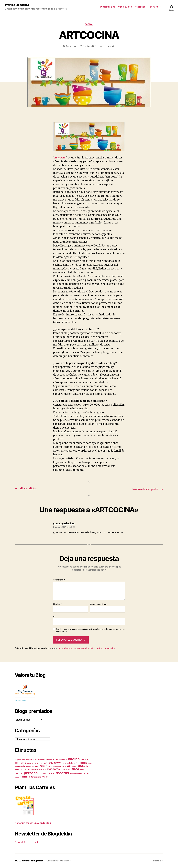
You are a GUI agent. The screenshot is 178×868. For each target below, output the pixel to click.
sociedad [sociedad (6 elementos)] (25, 777)
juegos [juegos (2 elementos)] (73, 767)
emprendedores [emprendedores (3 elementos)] (69, 763)
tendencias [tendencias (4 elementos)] (36, 777)
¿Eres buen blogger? (21, 701)
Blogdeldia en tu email (28, 842)
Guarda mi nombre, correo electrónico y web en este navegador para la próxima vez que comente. (90, 631)
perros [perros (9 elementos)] (19, 774)
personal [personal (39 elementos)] (31, 773)
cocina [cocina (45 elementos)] (74, 759)
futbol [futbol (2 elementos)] (90, 763)
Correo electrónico (99, 605)
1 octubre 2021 (90, 47)
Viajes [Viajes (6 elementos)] (45, 777)
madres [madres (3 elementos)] (26, 770)
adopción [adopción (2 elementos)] (18, 760)
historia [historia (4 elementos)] (35, 766)
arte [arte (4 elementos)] (35, 760)
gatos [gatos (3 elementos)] (28, 766)
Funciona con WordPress (59, 861)
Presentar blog (108, 7)
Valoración (140, 7)
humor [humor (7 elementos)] (43, 766)
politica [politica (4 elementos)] (43, 774)
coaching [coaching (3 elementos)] (63, 760)
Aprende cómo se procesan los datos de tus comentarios (87, 649)
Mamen (72, 47)
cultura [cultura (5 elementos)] (84, 760)
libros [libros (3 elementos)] (88, 766)
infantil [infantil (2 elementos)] (50, 767)
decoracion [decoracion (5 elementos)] (20, 763)
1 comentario (110, 47)
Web (55, 617)
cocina (89, 25)
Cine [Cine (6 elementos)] (56, 760)
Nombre (58, 605)
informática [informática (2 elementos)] (57, 767)
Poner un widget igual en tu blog (35, 823)
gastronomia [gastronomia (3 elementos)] (20, 766)
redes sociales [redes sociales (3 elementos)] (76, 774)
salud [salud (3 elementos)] (17, 777)
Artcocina (61, 158)
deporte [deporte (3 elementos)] (30, 763)
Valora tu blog (125, 7)
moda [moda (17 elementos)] (75, 769)
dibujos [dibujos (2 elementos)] (37, 763)
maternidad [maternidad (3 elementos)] (66, 770)
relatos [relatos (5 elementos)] (86, 774)
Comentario (59, 580)
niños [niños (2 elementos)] (82, 770)
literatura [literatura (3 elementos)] (18, 770)
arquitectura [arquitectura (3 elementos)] (27, 760)
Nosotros (153, 7)
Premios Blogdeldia (18, 5)
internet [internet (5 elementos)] (66, 766)
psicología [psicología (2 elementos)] (51, 774)
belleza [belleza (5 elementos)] (42, 760)
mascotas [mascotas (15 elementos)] (53, 769)
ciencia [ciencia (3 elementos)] (49, 760)
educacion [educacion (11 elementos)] (55, 763)
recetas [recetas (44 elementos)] (62, 773)
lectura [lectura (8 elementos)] (81, 766)
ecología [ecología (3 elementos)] (44, 763)
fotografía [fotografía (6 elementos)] (82, 763)
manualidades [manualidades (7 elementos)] (38, 770)
